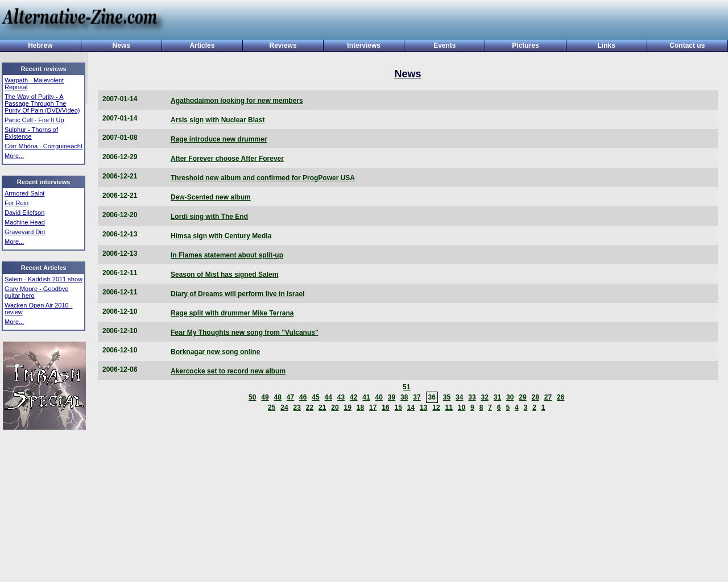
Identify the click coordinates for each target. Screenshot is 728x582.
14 (411, 408)
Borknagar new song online (215, 352)
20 (335, 408)
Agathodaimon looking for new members (237, 101)
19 (348, 408)
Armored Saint (24, 193)
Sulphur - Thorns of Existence (31, 133)
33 (472, 397)
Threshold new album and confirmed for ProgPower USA (263, 178)
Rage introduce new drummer (219, 139)
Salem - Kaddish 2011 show (44, 279)
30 (510, 397)
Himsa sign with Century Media (221, 236)
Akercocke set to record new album (228, 371)
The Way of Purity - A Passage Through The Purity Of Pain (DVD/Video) (42, 103)
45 (315, 397)
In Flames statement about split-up (227, 255)
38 (404, 397)
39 (392, 397)
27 (548, 397)
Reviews (283, 45)
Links (607, 45)
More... (14, 156)
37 (417, 397)
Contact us (687, 45)
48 (278, 397)
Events (444, 45)
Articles (202, 45)
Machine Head (25, 222)
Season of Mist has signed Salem (224, 275)
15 (398, 408)
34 (459, 397)
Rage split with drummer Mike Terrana (232, 313)
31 (497, 397)
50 (252, 397)
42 (353, 397)
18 (360, 408)
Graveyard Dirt (25, 232)
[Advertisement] (442, 21)
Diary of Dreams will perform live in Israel (237, 294)
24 (284, 408)
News (121, 45)
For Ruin (16, 203)
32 (485, 397)
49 (265, 397)
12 (436, 408)
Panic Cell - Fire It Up (34, 120)
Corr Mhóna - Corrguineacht (44, 146)
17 (373, 408)
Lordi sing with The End (209, 217)
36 (432, 397)
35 (447, 397)
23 (297, 408)
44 (328, 397)
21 (322, 408)
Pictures (525, 45)
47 (290, 397)
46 (303, 397)
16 (385, 408)
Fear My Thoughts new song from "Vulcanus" (245, 332)
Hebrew (40, 45)
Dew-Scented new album (211, 197)
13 (423, 408)
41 (366, 397)
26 (561, 397)
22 (310, 408)
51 (406, 387)
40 (379, 397)
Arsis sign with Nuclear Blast (218, 120)
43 (341, 397)
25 (272, 408)
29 (522, 397)
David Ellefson (24, 213)
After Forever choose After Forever (227, 159)
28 (535, 397)
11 (449, 408)
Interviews (364, 45)
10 (462, 408)
